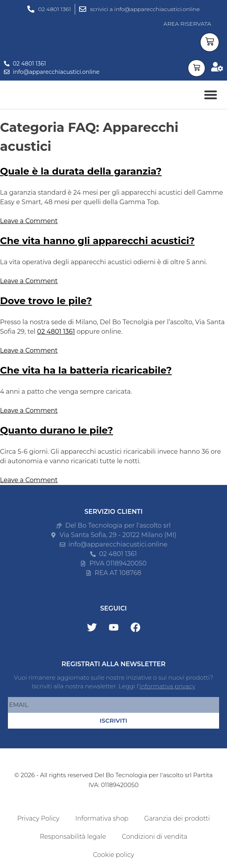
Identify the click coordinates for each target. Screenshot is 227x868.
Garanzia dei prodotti (177, 818)
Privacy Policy (38, 818)
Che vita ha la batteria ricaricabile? (86, 370)
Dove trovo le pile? (46, 301)
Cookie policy (114, 855)
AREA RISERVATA (187, 24)
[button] (211, 95)
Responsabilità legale (73, 837)
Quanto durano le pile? (57, 430)
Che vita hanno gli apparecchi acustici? (97, 241)
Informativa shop (102, 818)
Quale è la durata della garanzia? (81, 171)
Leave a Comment (29, 221)
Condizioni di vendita (155, 837)
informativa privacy (167, 686)
